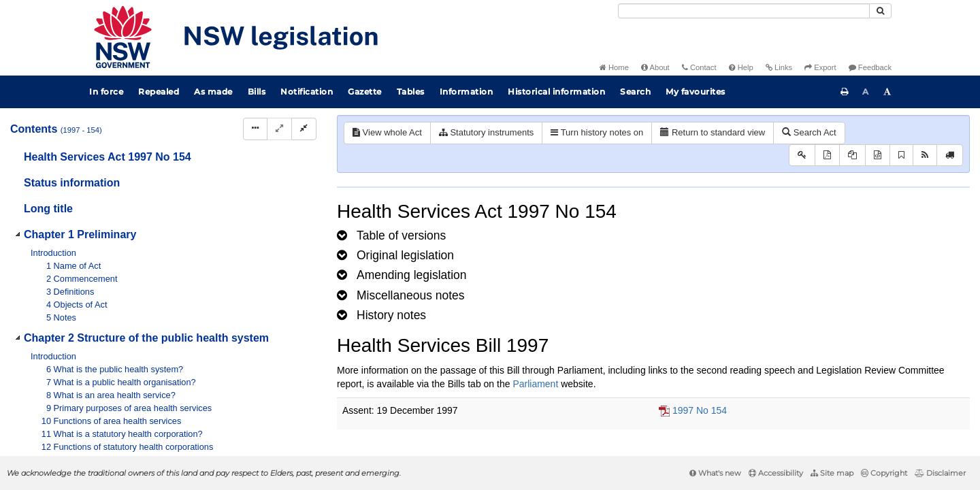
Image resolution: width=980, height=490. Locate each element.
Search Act (809, 132)
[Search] (744, 11)
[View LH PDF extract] (852, 156)
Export (820, 67)
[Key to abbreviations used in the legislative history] (802, 156)
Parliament (535, 384)
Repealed (159, 92)
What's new (715, 473)
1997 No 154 (700, 410)
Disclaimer (940, 473)
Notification (307, 92)
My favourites (696, 92)
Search (635, 92)
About (655, 67)
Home (614, 67)
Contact (699, 67)
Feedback (870, 67)
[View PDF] (827, 156)
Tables (411, 92)
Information (467, 92)
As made (213, 92)
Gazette (365, 92)
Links (779, 67)
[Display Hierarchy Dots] (255, 129)
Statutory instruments (486, 132)
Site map (832, 473)
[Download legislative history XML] (878, 156)
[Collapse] (304, 129)
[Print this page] (845, 92)
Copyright (884, 473)
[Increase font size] (887, 92)
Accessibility (776, 473)
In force (106, 92)
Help (741, 67)
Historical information (556, 92)
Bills (257, 92)
